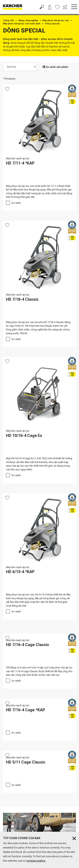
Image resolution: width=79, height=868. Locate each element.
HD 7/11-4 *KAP (20, 163)
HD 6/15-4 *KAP (20, 572)
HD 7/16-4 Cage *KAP (26, 710)
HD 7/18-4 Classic (22, 299)
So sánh (16, 203)
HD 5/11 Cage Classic (26, 762)
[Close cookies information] (74, 838)
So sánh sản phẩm (55, 67)
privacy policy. (37, 861)
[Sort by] (20, 67)
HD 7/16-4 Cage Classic (28, 645)
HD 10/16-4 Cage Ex (24, 435)
